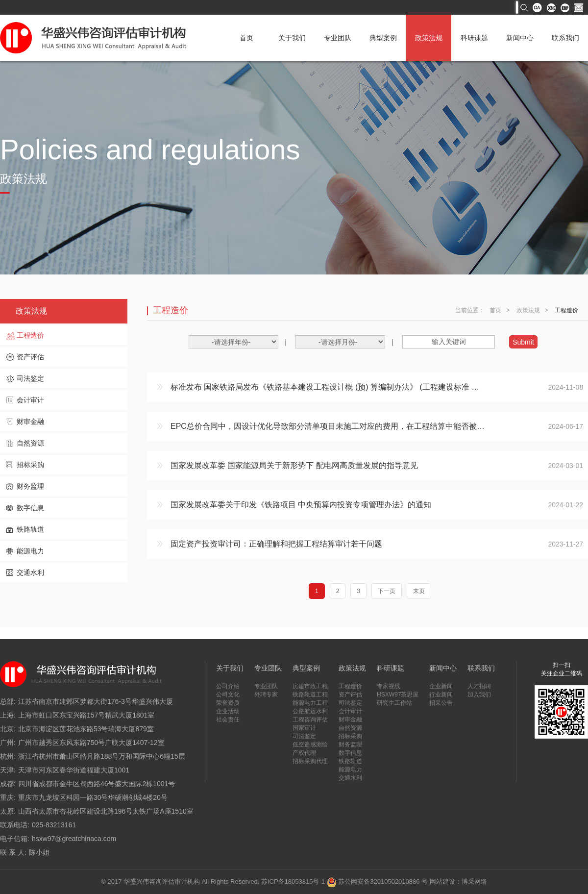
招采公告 (441, 703)
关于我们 (292, 38)
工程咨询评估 (310, 720)
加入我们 (479, 695)
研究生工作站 (394, 703)
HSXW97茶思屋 (398, 695)
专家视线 (389, 686)
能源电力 (30, 551)
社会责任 (228, 720)
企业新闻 (441, 686)
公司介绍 (228, 686)
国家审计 (304, 728)
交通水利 (30, 572)
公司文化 (228, 695)
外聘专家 (266, 695)
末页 (419, 591)
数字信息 (30, 508)
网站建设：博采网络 (458, 882)
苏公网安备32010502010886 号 (377, 882)
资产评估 (30, 357)
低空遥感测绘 (310, 745)
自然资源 (30, 443)
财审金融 (30, 422)
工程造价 (30, 335)
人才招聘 (479, 686)
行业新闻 (441, 695)
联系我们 (565, 38)
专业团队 (338, 38)
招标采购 (30, 465)
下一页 (387, 591)
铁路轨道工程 (310, 695)
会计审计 (30, 400)
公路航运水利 (310, 711)
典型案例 (383, 38)
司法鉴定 (30, 378)
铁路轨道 (30, 529)
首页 (246, 38)
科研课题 (474, 38)
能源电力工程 (310, 703)
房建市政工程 (310, 686)
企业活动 (228, 711)
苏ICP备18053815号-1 (293, 882)
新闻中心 (520, 38)
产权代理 (304, 753)
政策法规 (429, 38)
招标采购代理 (310, 761)
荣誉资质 (228, 703)
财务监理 (30, 486)
